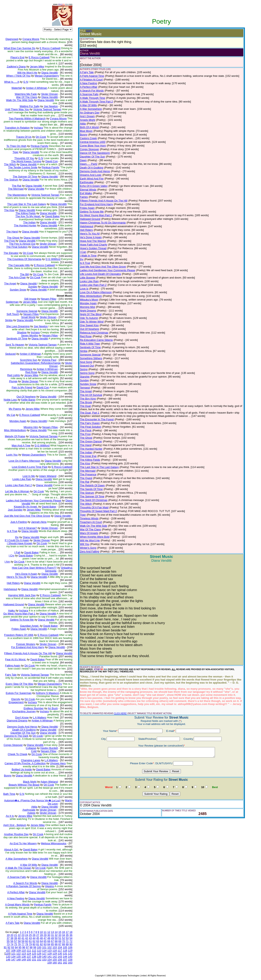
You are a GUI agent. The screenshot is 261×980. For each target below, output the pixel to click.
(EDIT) (89, 31)
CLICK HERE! (120, 713)
